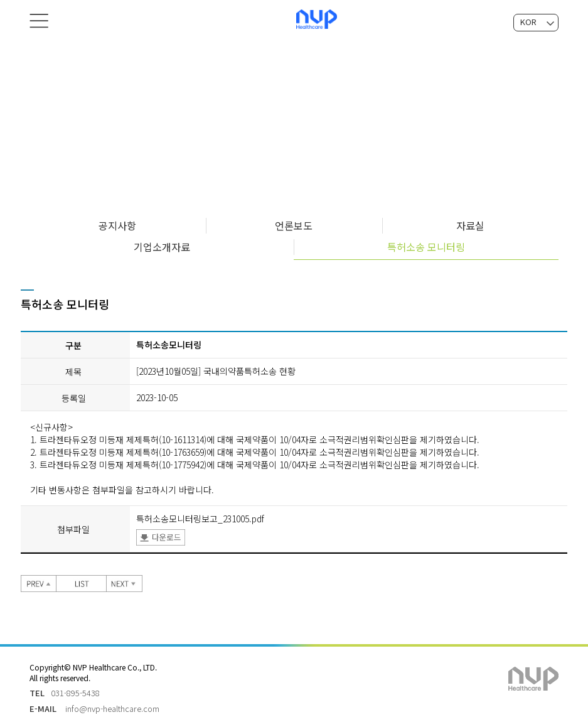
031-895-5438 (75, 693)
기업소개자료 (162, 247)
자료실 (470, 225)
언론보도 (294, 225)
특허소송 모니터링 (426, 247)
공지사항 (117, 225)
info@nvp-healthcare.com (112, 708)
